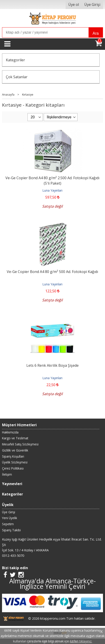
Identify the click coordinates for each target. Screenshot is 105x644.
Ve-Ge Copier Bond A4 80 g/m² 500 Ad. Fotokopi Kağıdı (52, 272)
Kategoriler (15, 60)
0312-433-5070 (13, 556)
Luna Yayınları (52, 190)
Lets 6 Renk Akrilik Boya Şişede (52, 365)
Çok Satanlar (17, 77)
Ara (96, 33)
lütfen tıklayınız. (81, 641)
